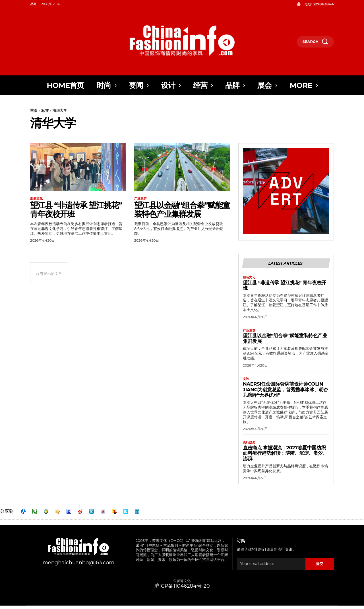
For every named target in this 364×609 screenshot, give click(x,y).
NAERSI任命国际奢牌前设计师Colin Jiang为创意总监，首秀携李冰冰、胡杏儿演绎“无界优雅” (286, 393)
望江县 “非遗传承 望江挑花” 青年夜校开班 (76, 210)
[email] (271, 567)
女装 (246, 382)
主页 (34, 110)
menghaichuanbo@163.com (79, 566)
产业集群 (141, 199)
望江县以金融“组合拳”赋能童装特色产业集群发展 (182, 210)
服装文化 (37, 199)
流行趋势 (250, 446)
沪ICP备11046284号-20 (182, 590)
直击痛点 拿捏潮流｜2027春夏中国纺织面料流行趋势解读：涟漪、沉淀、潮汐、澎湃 (285, 457)
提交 (319, 567)
